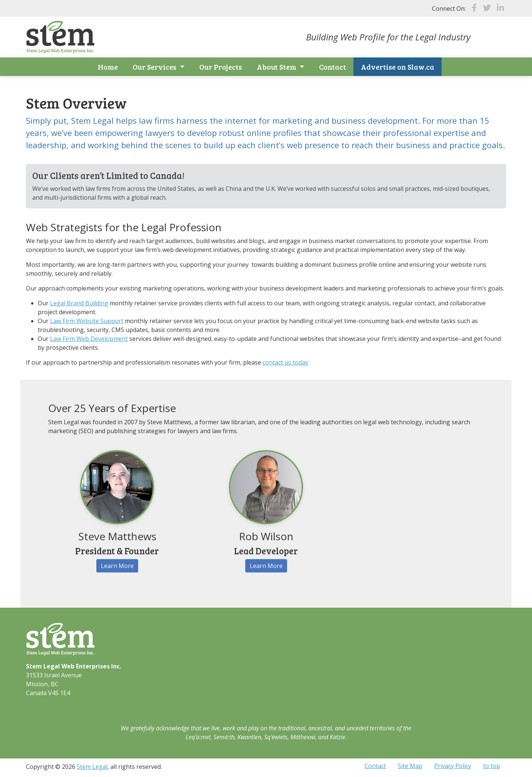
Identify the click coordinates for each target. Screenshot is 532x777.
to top (492, 766)
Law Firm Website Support (87, 321)
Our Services (155, 67)
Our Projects (221, 67)
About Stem (277, 67)
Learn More (117, 566)
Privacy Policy (453, 766)
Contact (332, 67)
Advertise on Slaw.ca (398, 67)
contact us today (285, 362)
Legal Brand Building (79, 303)
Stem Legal (92, 767)
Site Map (410, 766)
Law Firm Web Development (89, 339)
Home (108, 67)
